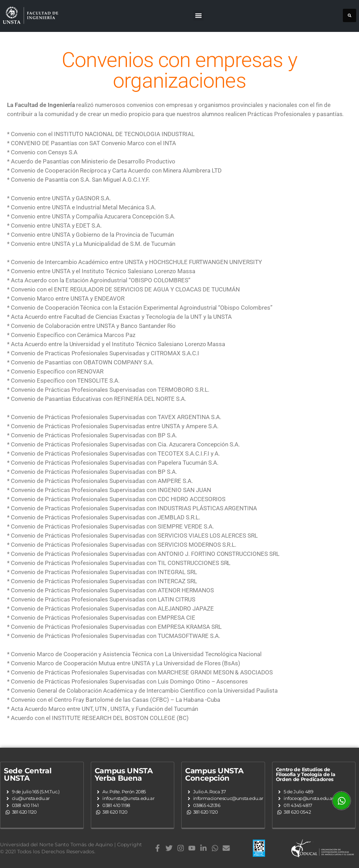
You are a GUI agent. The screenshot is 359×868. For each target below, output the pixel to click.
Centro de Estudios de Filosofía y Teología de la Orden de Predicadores (306, 774)
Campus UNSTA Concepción (214, 774)
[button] (198, 15)
